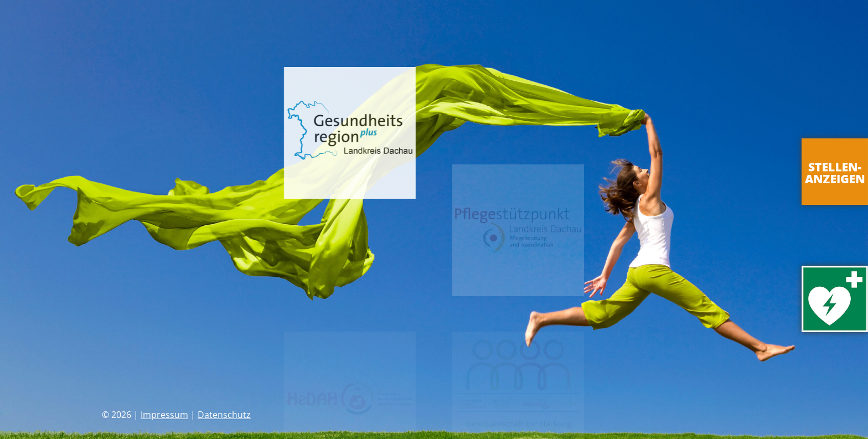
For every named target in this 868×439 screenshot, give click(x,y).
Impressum (164, 415)
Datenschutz (224, 415)
